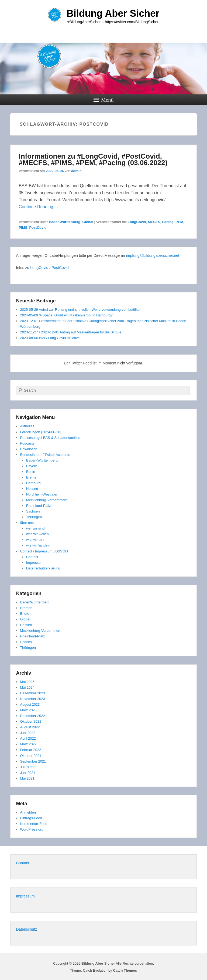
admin (76, 171)
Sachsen (33, 511)
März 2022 (28, 744)
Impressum (35, 563)
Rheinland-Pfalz (39, 506)
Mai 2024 (27, 687)
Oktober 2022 (31, 721)
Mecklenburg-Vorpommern (47, 500)
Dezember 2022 (32, 716)
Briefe (25, 614)
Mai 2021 (27, 778)
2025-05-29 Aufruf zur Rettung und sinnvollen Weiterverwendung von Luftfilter (80, 310)
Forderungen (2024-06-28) (41, 432)
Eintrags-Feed (31, 818)
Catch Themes (125, 970)
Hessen (32, 489)
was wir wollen (37, 534)
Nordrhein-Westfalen (42, 494)
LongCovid (137, 222)
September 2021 (33, 761)
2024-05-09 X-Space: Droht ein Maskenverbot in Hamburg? (66, 315)
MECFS (154, 222)
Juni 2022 (27, 733)
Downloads (29, 449)
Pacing (168, 222)
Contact (32, 557)
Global (88, 222)
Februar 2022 (30, 750)
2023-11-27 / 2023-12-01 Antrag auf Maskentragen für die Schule (71, 332)
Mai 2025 (27, 682)
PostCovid (38, 228)
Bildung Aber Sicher (113, 13)
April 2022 (28, 738)
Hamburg (33, 483)
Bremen (32, 477)
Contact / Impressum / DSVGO (44, 551)
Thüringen (34, 517)
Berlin (31, 472)
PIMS (23, 228)
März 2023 (28, 710)
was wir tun (35, 540)
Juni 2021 (27, 773)
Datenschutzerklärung (43, 568)
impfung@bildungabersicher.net (153, 255)
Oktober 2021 (31, 756)
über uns (27, 523)
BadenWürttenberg (65, 222)
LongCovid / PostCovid (49, 268)
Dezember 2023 (32, 693)
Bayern (32, 466)
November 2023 (32, 699)
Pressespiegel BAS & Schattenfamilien (50, 438)
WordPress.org (32, 829)
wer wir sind (35, 528)
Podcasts (27, 443)
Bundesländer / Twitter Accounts (45, 455)
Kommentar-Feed (34, 824)
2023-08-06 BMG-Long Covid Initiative (50, 338)
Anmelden (28, 812)
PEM (179, 222)
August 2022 (30, 727)
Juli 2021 (27, 767)
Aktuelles (27, 426)
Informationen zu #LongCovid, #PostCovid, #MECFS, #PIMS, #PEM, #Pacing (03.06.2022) (93, 159)
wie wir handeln (38, 545)
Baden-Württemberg (42, 460)
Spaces (26, 642)
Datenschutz (26, 929)
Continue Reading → (39, 207)
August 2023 (30, 704)
